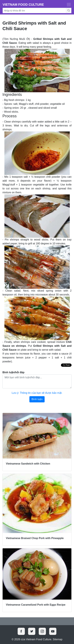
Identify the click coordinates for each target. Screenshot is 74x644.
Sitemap (58, 639)
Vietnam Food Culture (23, 5)
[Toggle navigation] (68, 5)
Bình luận (37, 399)
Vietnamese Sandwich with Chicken (28, 464)
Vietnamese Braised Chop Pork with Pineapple (35, 538)
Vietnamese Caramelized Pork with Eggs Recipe (36, 605)
